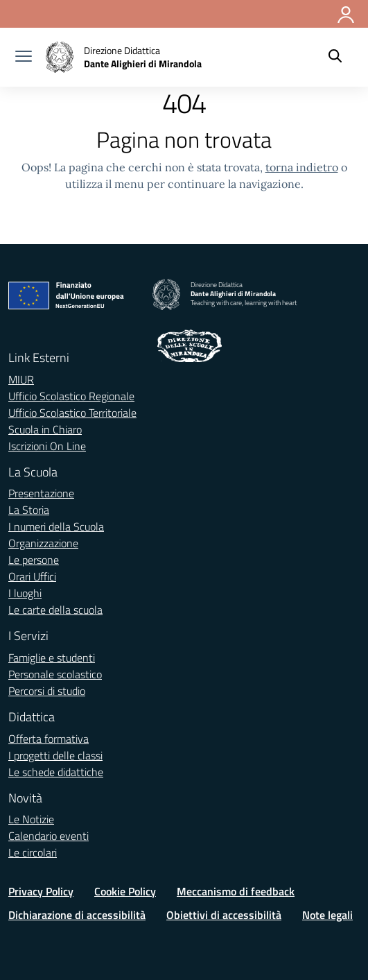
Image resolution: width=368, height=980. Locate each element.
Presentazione (41, 493)
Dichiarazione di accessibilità (77, 915)
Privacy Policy (41, 891)
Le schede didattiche (56, 772)
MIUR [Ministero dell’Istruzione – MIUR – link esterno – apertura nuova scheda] (21, 379)
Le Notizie (31, 819)
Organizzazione (43, 543)
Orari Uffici (32, 576)
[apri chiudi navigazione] (24, 58)
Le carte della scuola (55, 610)
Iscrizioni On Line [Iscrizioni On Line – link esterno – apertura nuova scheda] (47, 446)
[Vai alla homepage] (124, 57)
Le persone (34, 560)
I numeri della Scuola (56, 526)
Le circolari (33, 852)
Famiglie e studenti (52, 657)
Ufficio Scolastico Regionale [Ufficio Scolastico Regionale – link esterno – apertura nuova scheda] (71, 396)
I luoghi (25, 593)
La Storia (29, 510)
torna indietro (302, 167)
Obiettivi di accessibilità (224, 915)
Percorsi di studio (47, 691)
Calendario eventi (49, 836)
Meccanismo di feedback (236, 891)
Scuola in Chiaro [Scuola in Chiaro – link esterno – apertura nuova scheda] (45, 429)
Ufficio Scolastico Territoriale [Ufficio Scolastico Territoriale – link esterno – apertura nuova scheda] (72, 413)
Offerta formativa (49, 739)
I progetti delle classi (55, 755)
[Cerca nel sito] (335, 58)
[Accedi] (347, 12)
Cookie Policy (125, 891)
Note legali (327, 915)
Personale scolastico (55, 674)
